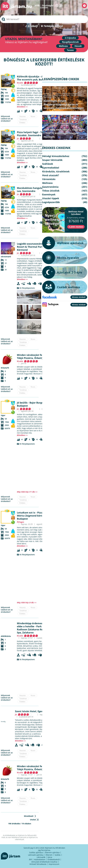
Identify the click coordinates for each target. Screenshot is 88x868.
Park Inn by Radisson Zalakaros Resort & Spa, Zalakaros (33, 629)
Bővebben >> (22, 107)
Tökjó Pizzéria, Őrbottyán (32, 358)
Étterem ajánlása (52, 852)
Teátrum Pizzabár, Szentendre (34, 134)
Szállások (48, 164)
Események (49, 194)
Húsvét (78, 46)
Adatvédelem (40, 859)
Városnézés (49, 179)
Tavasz (70, 50)
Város (50, 857)
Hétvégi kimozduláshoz (71, 94)
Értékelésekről (54, 859)
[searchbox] (44, 19)
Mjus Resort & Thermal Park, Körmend (36, 247)
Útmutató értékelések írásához (44, 862)
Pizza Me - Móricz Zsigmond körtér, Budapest (33, 516)
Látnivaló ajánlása (36, 855)
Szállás (58, 855)
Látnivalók (41, 857)
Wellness (63, 46)
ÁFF (30, 859)
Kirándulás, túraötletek (56, 171)
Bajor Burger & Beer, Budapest (35, 404)
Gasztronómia (50, 187)
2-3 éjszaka (70, 38)
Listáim (44, 8)
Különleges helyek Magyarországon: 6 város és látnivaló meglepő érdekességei (64, 104)
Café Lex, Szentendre (35, 189)
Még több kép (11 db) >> (27, 492)
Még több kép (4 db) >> (27, 603)
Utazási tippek (76, 95)
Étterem (49, 855)
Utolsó (33, 820)
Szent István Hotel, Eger (29, 711)
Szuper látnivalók (50, 95)
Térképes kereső (53, 26)
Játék (37, 5)
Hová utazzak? (64, 95)
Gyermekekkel (51, 168)
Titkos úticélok (51, 191)
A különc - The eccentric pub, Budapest (35, 78)
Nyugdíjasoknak (70, 42)
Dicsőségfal (48, 5)
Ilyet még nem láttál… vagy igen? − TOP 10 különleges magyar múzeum (64, 133)
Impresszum (54, 864)
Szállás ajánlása (36, 852)
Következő (29, 816)
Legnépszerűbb (49, 97)
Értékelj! (33, 26)
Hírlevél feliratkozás (38, 864)
